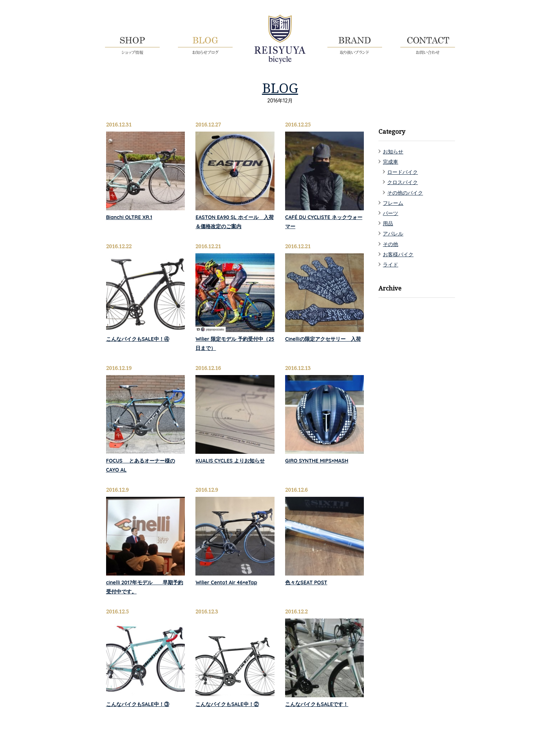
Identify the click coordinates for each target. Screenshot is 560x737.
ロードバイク (402, 172)
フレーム (393, 203)
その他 (390, 244)
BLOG (280, 88)
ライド (390, 265)
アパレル (393, 234)
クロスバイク (402, 182)
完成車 (390, 162)
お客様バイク (398, 254)
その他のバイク (405, 193)
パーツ (390, 213)
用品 (388, 223)
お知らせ (393, 152)
